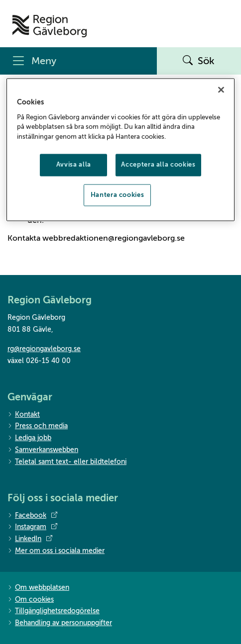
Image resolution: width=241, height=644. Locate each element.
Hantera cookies (118, 195)
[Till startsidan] (50, 26)
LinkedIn (30, 539)
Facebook (32, 516)
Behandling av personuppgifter (60, 623)
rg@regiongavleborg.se (44, 349)
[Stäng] (221, 90)
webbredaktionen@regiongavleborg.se (114, 238)
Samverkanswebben (43, 450)
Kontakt (24, 415)
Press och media (38, 426)
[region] (120, 150)
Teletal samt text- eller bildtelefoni (67, 462)
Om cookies (31, 600)
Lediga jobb (29, 438)
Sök (199, 61)
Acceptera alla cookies (158, 165)
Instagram (32, 527)
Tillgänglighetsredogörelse (54, 611)
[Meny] (78, 61)
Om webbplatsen (38, 588)
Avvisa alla (74, 165)
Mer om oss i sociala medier (56, 551)
